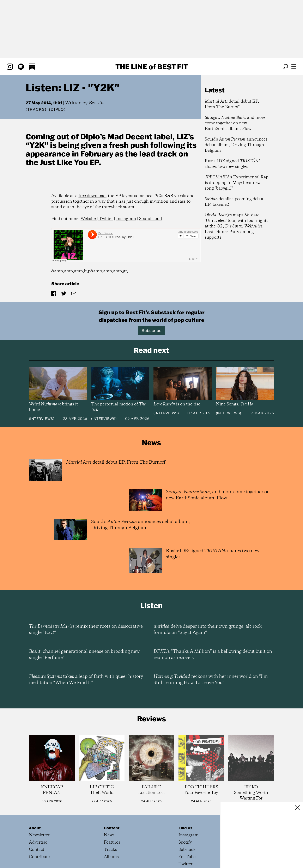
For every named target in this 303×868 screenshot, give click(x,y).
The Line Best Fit (152, 67)
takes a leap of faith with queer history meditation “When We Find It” (86, 680)
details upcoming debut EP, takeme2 (234, 202)
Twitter (106, 219)
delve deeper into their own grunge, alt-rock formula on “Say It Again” (208, 630)
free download (92, 196)
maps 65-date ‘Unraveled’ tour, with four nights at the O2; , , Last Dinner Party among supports (237, 226)
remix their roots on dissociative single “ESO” (86, 630)
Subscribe (151, 330)
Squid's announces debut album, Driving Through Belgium (236, 145)
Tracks (36, 109)
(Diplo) (57, 109)
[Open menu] (294, 67)
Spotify (185, 842)
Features (112, 842)
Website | (90, 219)
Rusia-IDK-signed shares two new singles (232, 164)
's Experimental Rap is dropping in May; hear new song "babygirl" (237, 183)
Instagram (126, 219)
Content (112, 828)
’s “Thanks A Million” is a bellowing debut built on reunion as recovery (213, 655)
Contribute (39, 857)
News (109, 835)
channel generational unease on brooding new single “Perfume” (84, 655)
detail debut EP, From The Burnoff (232, 104)
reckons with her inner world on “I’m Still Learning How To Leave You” (211, 680)
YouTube (187, 857)
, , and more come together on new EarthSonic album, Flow (235, 123)
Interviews (42, 419)
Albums (111, 857)
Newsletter (39, 835)
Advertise (38, 842)
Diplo (90, 136)
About (35, 828)
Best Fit (96, 103)
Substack (187, 850)
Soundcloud (151, 219)
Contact (37, 850)
